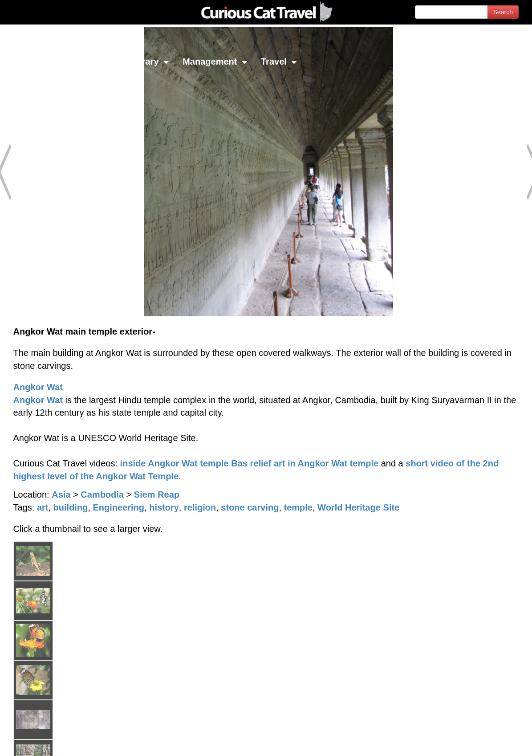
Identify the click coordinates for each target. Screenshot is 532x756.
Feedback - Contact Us (488, 742)
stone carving (250, 507)
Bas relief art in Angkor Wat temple (305, 463)
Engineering (118, 507)
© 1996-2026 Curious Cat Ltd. (54, 742)
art (43, 507)
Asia (61, 494)
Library (149, 61)
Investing (90, 61)
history (164, 507)
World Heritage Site (358, 507)
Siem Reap (157, 494)
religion (200, 507)
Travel (279, 61)
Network (29, 61)
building (71, 507)
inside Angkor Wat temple (175, 463)
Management (215, 61)
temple (298, 507)
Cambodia (102, 494)
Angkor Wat (38, 387)
